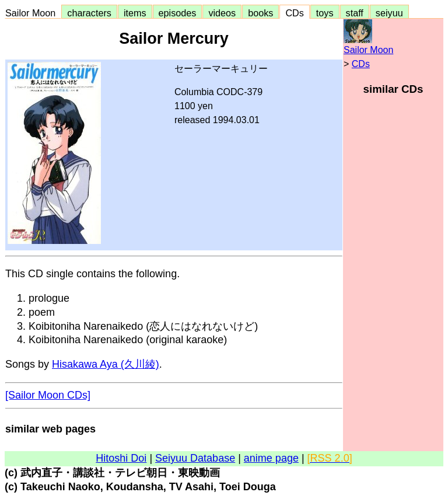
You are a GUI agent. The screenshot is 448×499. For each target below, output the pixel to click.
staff (355, 13)
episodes (178, 13)
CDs (294, 13)
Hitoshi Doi (121, 458)
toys (325, 13)
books (260, 13)
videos (222, 13)
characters (89, 13)
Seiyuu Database (195, 458)
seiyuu (389, 13)
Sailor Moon (33, 13)
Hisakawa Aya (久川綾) (106, 364)
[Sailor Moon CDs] (48, 395)
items (135, 13)
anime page (271, 458)
